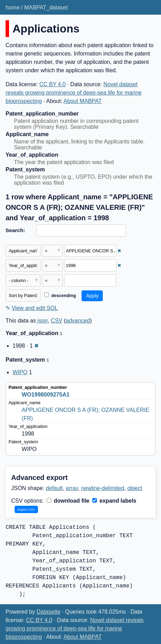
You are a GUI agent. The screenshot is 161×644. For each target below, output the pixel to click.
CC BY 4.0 (52, 84)
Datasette (48, 612)
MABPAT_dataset (46, 8)
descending (60, 295)
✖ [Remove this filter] (119, 251)
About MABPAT (83, 101)
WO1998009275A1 (45, 395)
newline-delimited (103, 488)
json (43, 321)
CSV (57, 321)
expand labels (114, 501)
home (13, 8)
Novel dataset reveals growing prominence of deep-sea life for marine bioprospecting (74, 93)
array (72, 488)
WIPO (20, 372)
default (54, 488)
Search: (15, 230)
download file (68, 501)
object (135, 488)
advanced (78, 321)
